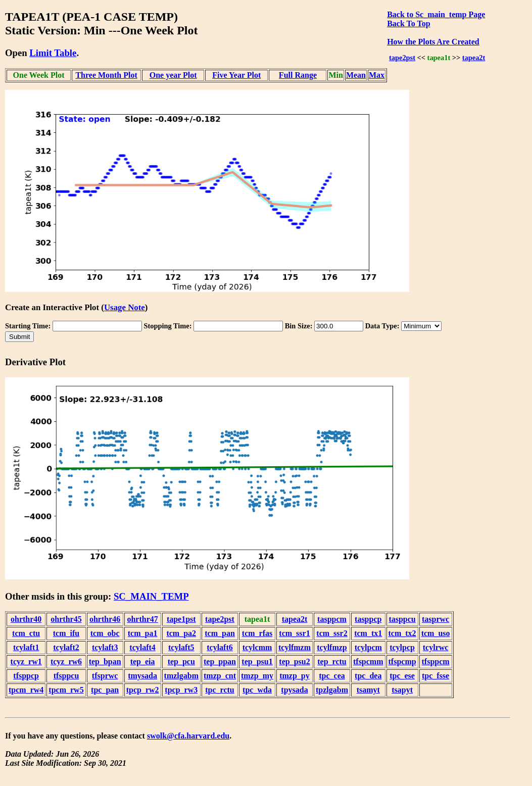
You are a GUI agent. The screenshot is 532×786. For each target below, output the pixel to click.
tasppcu (402, 619)
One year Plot (173, 75)
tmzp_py (295, 676)
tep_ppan (220, 661)
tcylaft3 (105, 647)
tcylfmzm (295, 647)
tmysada (142, 676)
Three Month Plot (106, 75)
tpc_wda (257, 690)
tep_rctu (332, 661)
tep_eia (143, 661)
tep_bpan (105, 661)
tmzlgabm (181, 676)
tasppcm (332, 619)
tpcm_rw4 (26, 690)
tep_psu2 (294, 661)
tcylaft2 (66, 647)
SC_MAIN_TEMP (151, 596)
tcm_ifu (66, 633)
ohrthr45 (66, 619)
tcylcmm (257, 647)
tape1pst (181, 619)
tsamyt (368, 690)
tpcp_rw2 (143, 690)
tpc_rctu (220, 690)
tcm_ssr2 (332, 633)
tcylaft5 (181, 647)
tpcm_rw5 (66, 690)
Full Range (298, 75)
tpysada (294, 690)
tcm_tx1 (368, 633)
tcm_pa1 (143, 633)
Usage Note (125, 307)
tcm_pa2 (181, 633)
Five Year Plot (236, 75)
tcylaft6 (220, 647)
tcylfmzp (332, 647)
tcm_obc (105, 633)
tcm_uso (436, 633)
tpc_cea (332, 676)
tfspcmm (368, 661)
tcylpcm (368, 647)
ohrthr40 (26, 619)
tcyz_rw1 (26, 661)
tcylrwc (436, 647)
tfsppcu (66, 676)
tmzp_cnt (220, 676)
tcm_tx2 (402, 633)
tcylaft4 (142, 647)
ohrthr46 (105, 619)
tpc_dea (368, 676)
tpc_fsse (436, 676)
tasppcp (368, 619)
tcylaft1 (26, 647)
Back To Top (408, 23)
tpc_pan (105, 690)
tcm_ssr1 (294, 633)
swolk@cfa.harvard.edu (188, 736)
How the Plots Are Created (433, 42)
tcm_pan (220, 633)
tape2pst (402, 58)
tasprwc (436, 619)
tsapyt (402, 690)
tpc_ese (402, 676)
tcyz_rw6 (66, 661)
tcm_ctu (26, 633)
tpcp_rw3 (181, 690)
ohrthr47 (142, 619)
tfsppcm (436, 661)
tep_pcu (181, 661)
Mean (356, 75)
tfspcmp (402, 661)
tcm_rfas (257, 633)
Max (377, 75)
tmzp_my (257, 676)
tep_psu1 (257, 661)
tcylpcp (402, 647)
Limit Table (53, 53)
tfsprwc (105, 676)
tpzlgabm (332, 690)
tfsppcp (26, 676)
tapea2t (474, 58)
